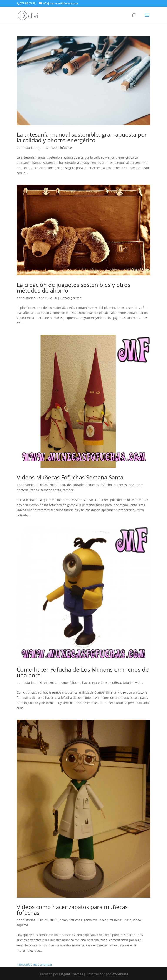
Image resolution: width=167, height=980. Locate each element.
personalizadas (28, 490)
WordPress (120, 974)
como (64, 683)
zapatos (22, 925)
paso (128, 920)
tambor (68, 490)
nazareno (135, 485)
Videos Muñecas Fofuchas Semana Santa (70, 477)
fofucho (106, 485)
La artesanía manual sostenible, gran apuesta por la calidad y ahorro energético (82, 137)
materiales (100, 683)
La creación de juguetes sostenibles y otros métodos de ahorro (73, 288)
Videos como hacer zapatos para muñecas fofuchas (72, 910)
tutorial (128, 683)
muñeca (115, 683)
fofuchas (66, 148)
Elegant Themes (71, 974)
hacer (86, 683)
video (139, 683)
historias (29, 148)
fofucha (75, 683)
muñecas (120, 485)
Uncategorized (71, 298)
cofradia (79, 485)
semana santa (51, 490)
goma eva (91, 920)
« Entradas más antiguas (35, 964)
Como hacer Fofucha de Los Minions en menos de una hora (83, 672)
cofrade (65, 485)
